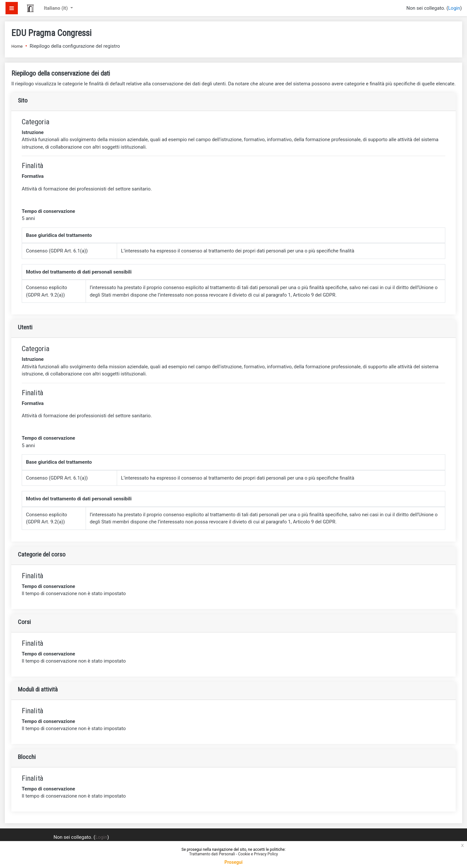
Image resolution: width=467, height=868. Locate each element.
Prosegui (233, 862)
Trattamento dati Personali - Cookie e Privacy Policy (233, 854)
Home (17, 46)
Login (454, 8)
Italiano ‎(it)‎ (56, 8)
